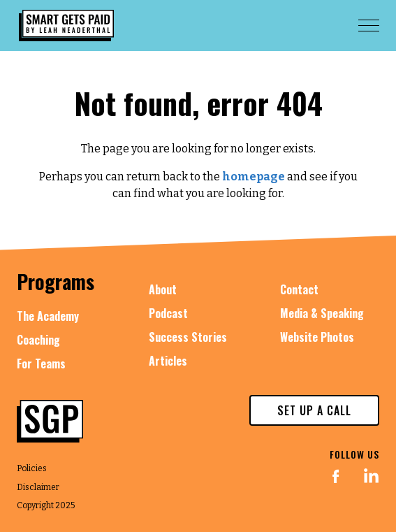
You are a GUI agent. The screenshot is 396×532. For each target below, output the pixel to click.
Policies (32, 468)
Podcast (168, 313)
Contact (299, 289)
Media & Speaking (322, 313)
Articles (168, 361)
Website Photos (317, 337)
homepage (254, 177)
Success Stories (188, 337)
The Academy (48, 316)
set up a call (314, 410)
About (163, 289)
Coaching (38, 340)
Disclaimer (38, 487)
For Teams (41, 364)
